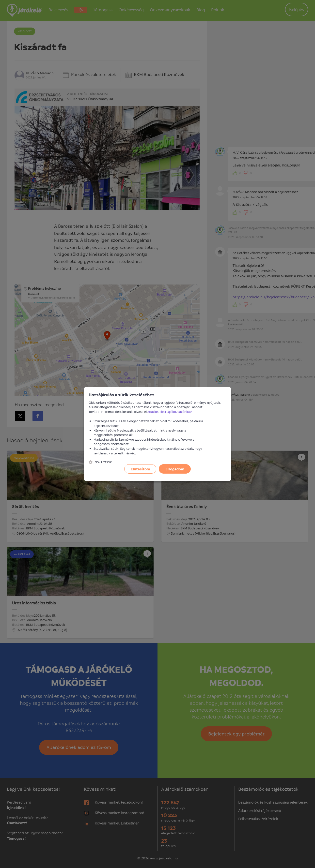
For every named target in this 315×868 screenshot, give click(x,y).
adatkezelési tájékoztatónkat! (170, 412)
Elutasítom (140, 469)
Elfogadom (175, 469)
